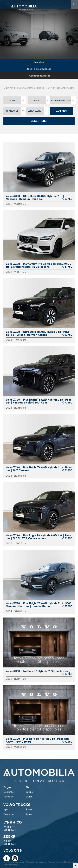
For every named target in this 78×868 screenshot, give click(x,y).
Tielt (28, 787)
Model (12, 100)
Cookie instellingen (11, 865)
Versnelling (35, 111)
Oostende (8, 792)
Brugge (7, 787)
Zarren (29, 797)
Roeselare (8, 797)
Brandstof (12, 111)
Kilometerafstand (61, 100)
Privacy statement (55, 862)
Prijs (37, 100)
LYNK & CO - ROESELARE (10, 829)
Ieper (6, 809)
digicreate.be (19, 862)
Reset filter (39, 121)
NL (74, 4)
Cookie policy (70, 862)
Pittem (29, 809)
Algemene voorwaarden (36, 862)
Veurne (29, 792)
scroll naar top (75, 865)
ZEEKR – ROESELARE (10, 843)
